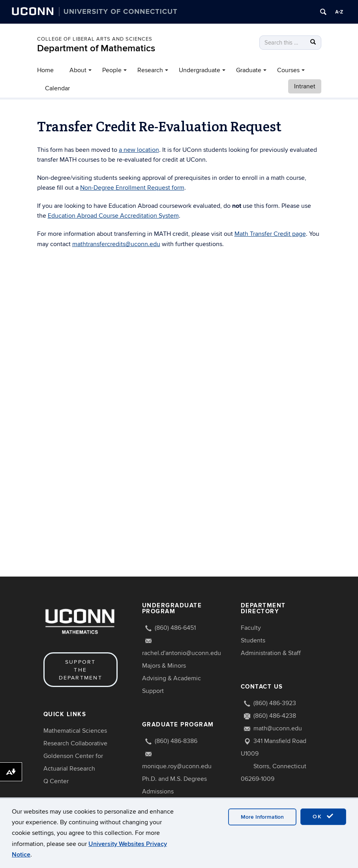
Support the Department (81, 670)
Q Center (56, 781)
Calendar (57, 88)
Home (45, 70)
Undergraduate (200, 70)
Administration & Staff (271, 653)
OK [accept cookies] (323, 816)
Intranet (305, 86)
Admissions (158, 791)
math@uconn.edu (278, 728)
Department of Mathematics (96, 48)
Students (253, 640)
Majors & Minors (164, 666)
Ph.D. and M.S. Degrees (174, 779)
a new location (139, 150)
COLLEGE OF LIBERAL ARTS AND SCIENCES (95, 39)
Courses (288, 70)
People (112, 70)
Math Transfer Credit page (270, 234)
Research (150, 70)
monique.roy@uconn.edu (177, 766)
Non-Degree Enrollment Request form (132, 188)
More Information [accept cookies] (262, 817)
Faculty (251, 628)
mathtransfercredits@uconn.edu (116, 244)
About (78, 70)
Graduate (249, 70)
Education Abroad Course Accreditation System (113, 216)
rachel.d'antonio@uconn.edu (182, 653)
